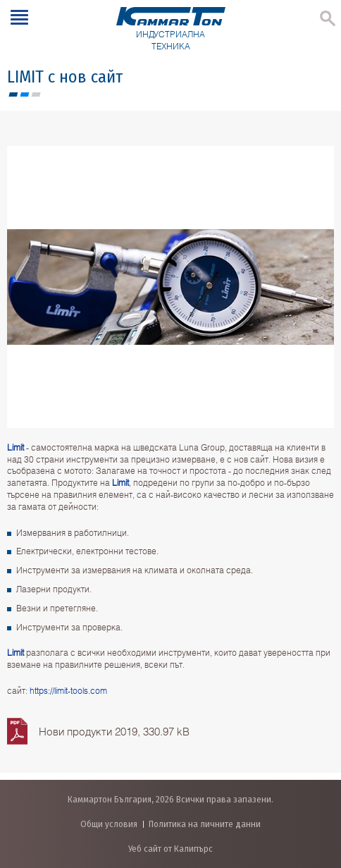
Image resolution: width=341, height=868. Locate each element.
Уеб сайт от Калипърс (170, 849)
